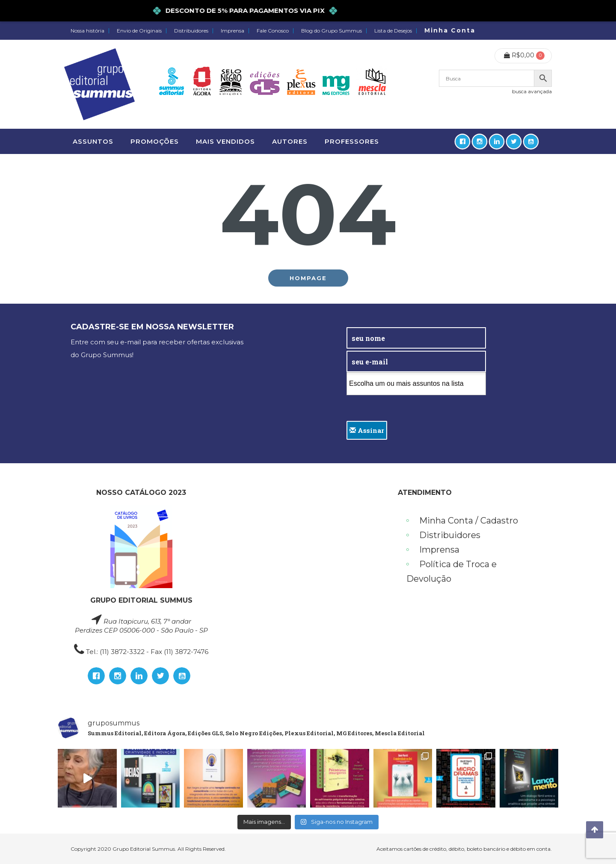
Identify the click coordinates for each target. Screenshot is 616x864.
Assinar (367, 430)
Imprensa (232, 31)
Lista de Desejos (393, 31)
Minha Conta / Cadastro (469, 521)
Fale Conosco (273, 31)
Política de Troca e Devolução (452, 571)
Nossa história (87, 31)
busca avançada (532, 91)
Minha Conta (450, 30)
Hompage (308, 278)
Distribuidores (191, 31)
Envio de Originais (139, 31)
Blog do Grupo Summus (332, 31)
